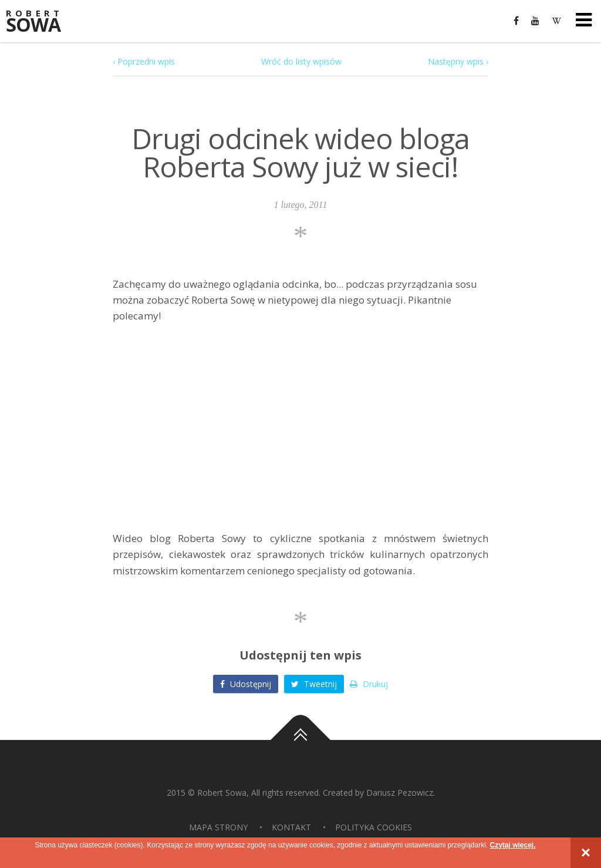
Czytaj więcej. (512, 845)
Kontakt (291, 827)
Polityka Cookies (374, 827)
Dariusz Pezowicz (400, 793)
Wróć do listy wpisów (301, 61)
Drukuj (369, 684)
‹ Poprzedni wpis (144, 61)
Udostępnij (246, 684)
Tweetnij (314, 684)
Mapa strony (218, 827)
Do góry (300, 740)
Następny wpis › (458, 61)
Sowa (41, 22)
